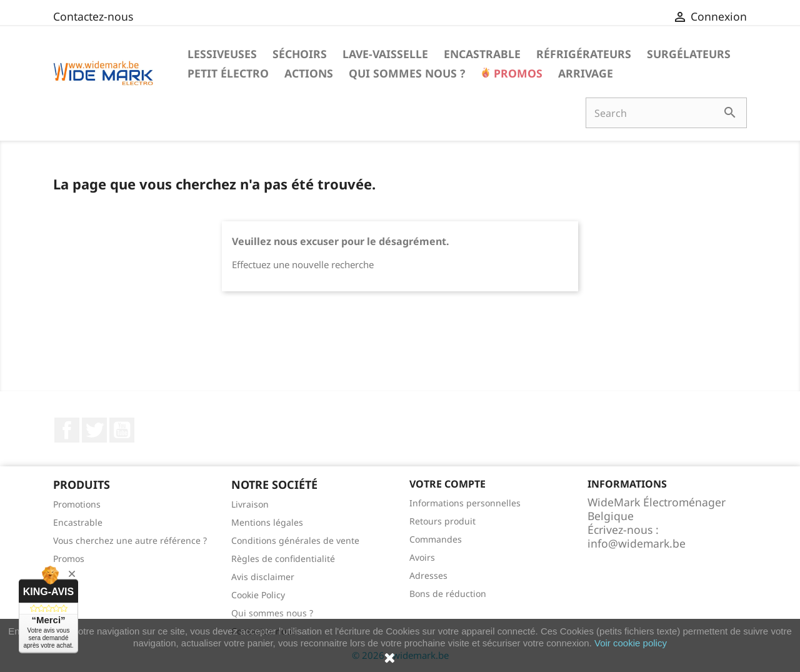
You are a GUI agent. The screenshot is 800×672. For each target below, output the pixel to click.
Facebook (67, 430)
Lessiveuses (222, 54)
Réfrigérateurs (584, 54)
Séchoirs (300, 54)
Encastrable (482, 54)
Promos (517, 73)
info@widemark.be (637, 543)
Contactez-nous (93, 16)
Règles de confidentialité (283, 559)
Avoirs (422, 557)
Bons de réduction (448, 594)
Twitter (94, 430)
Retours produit (442, 521)
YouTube (122, 430)
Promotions (77, 504)
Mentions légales (267, 522)
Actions (309, 73)
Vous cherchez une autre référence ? (130, 540)
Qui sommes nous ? (407, 73)
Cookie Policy (258, 595)
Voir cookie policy (631, 643)
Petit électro (228, 73)
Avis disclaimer (263, 577)
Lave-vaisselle (385, 54)
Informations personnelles (465, 503)
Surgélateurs (689, 54)
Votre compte (447, 484)
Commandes (436, 539)
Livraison (250, 504)
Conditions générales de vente (295, 540)
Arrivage (586, 73)
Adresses (428, 575)
